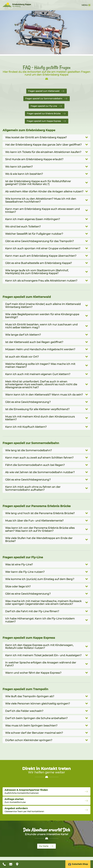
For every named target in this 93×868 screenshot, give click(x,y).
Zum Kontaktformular (15, 801)
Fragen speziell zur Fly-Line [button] (44, 106)
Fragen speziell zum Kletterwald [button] (44, 91)
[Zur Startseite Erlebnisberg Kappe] (17, 7)
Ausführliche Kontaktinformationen (26, 791)
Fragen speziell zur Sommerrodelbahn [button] (44, 99)
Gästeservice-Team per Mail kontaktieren (24, 810)
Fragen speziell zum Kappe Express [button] (44, 121)
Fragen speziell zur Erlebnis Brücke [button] (44, 114)
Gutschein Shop (78, 864)
